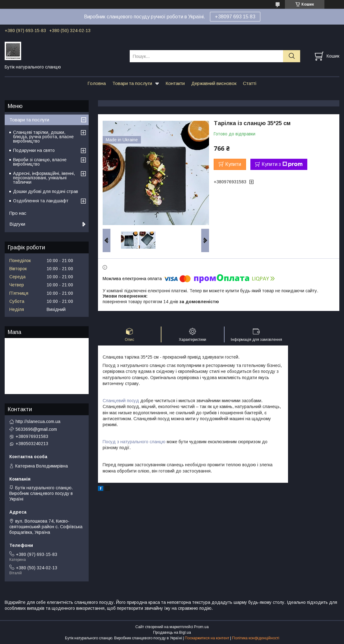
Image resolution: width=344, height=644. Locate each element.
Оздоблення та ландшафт (41, 201)
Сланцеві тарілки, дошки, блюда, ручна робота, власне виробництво (43, 137)
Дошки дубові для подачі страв (46, 191)
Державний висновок (214, 83)
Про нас (18, 213)
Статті (250, 83)
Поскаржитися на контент (207, 638)
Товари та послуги (132, 83)
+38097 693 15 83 (235, 17)
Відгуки (17, 224)
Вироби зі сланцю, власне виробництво (40, 162)
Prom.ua (201, 627)
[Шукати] (292, 56)
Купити (233, 164)
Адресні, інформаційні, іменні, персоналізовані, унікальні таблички (44, 178)
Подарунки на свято (34, 150)
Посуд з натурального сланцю (134, 442)
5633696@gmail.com (36, 429)
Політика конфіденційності (256, 638)
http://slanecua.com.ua (38, 421)
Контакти (175, 83)
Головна (97, 83)
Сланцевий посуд (121, 401)
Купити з (282, 164)
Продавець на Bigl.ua (172, 632)
